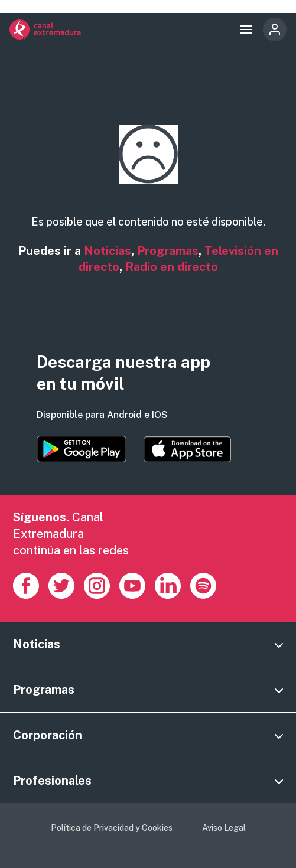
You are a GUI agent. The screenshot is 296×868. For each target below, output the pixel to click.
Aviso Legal (224, 828)
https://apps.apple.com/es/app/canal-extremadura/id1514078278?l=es (187, 449)
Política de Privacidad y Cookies (112, 828)
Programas (168, 251)
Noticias (108, 251)
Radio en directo (172, 267)
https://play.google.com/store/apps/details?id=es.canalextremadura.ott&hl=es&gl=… (82, 449)
